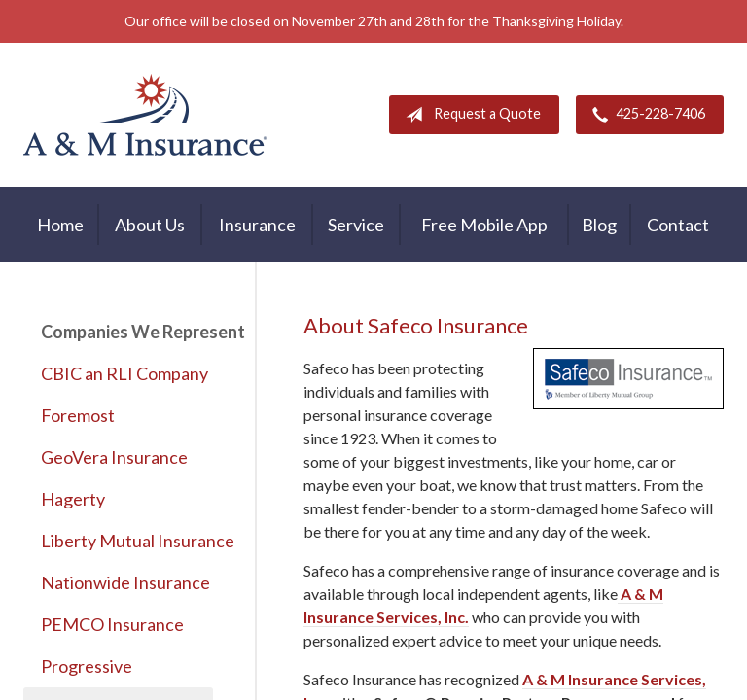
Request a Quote (469, 115)
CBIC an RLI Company (124, 373)
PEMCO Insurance (112, 624)
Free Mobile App (484, 225)
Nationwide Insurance (125, 582)
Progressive (87, 666)
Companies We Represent (127, 332)
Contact (678, 225)
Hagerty (73, 499)
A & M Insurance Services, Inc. (145, 115)
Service (356, 225)
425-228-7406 (645, 115)
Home (60, 225)
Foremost (78, 415)
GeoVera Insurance (114, 457)
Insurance (257, 225)
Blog (599, 225)
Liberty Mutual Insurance (127, 541)
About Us (150, 225)
